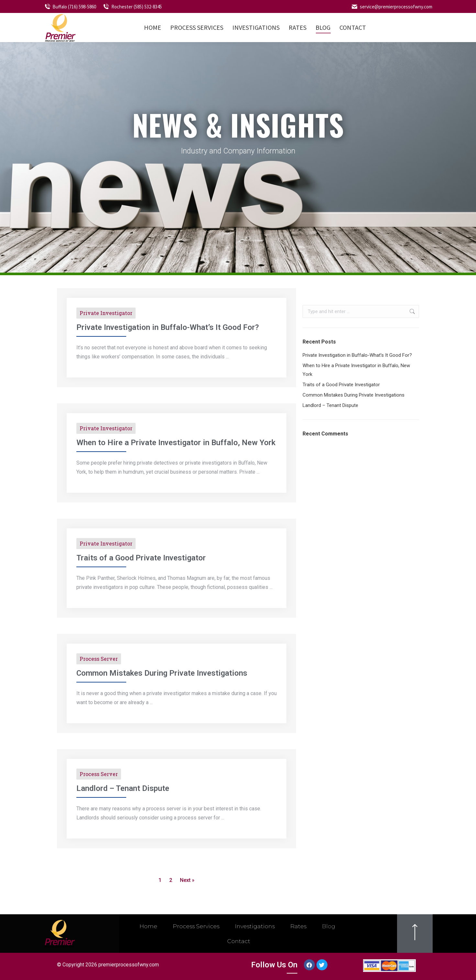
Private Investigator (106, 313)
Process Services (195, 926)
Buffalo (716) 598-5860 (70, 7)
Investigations (255, 926)
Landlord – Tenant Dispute (123, 788)
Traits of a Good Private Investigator (141, 558)
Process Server (99, 659)
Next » (187, 880)
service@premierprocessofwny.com (392, 7)
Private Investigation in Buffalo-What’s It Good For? (168, 327)
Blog (331, 926)
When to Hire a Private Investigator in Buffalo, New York (176, 443)
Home (146, 926)
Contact (239, 941)
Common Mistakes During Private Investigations (162, 673)
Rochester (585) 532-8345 (132, 7)
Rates (300, 926)
